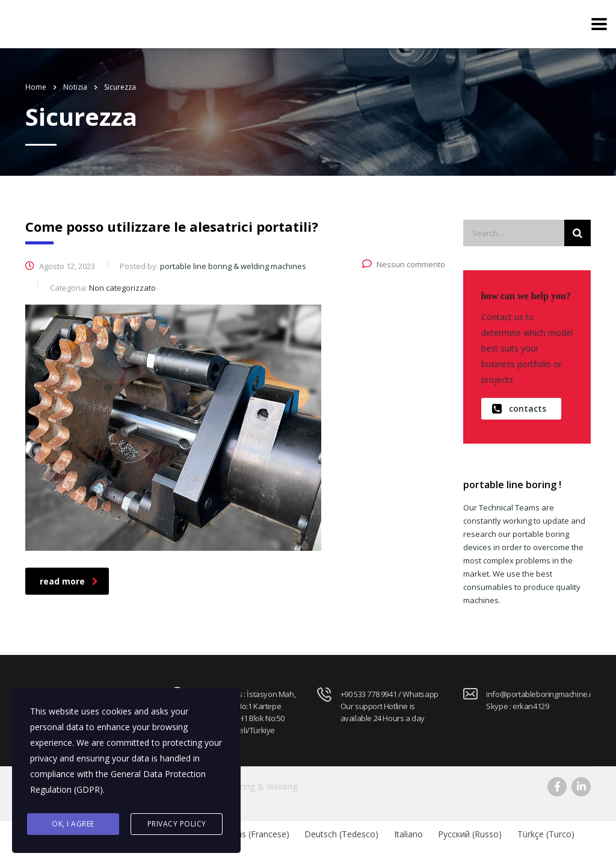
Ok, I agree (73, 824)
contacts (519, 409)
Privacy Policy (177, 824)
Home (36, 87)
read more (69, 581)
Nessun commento (404, 264)
